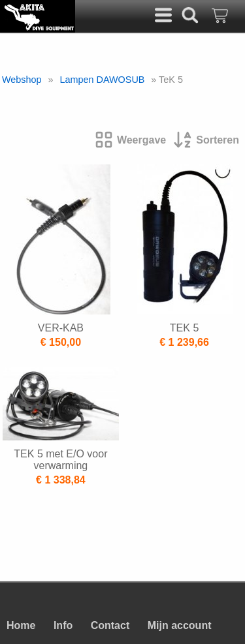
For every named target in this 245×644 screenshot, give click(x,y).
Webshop (22, 80)
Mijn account (180, 625)
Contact (110, 625)
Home (21, 625)
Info (63, 625)
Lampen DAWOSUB (103, 80)
